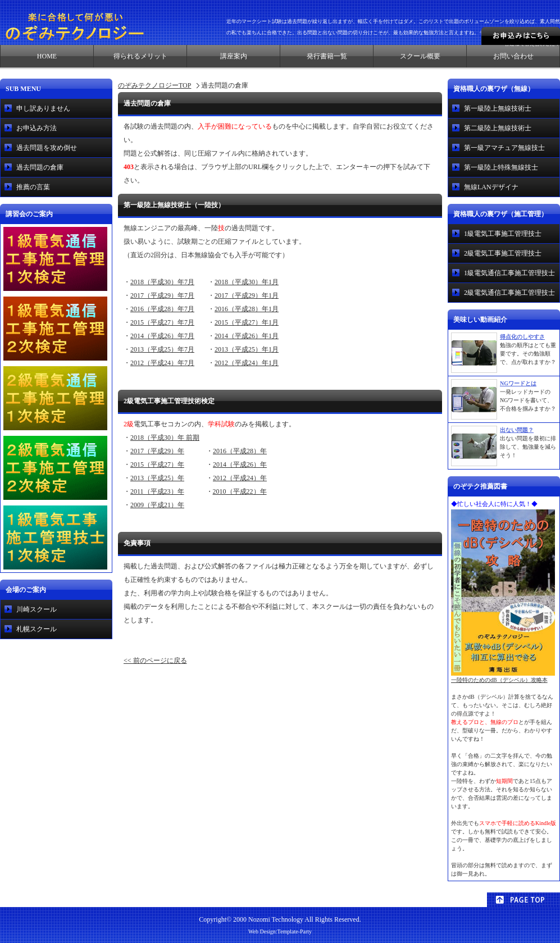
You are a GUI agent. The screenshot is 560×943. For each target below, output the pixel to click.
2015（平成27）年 (157, 464)
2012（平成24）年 (240, 478)
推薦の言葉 (33, 187)
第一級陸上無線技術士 (498, 108)
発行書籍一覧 (327, 56)
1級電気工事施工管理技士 (503, 234)
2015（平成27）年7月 (162, 322)
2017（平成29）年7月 (162, 295)
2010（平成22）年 (240, 491)
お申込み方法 (37, 128)
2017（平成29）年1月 (247, 295)
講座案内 (234, 56)
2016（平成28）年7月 (162, 309)
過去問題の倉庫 (40, 167)
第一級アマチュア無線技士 (504, 148)
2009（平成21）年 (157, 505)
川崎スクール (37, 609)
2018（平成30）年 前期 (165, 438)
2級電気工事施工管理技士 (503, 253)
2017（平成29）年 (157, 451)
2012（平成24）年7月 (162, 363)
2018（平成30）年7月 (162, 282)
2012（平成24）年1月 (247, 363)
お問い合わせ (513, 56)
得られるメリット (140, 56)
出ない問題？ (517, 430)
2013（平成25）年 (157, 478)
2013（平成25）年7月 (162, 349)
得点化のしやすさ (522, 337)
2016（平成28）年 (240, 451)
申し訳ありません (43, 108)
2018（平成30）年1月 (247, 282)
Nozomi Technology (276, 919)
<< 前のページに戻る (155, 660)
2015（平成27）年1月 (247, 322)
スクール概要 (420, 56)
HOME (47, 56)
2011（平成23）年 (157, 491)
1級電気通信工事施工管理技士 (509, 273)
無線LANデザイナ (491, 187)
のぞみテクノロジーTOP (154, 85)
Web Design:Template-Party (280, 931)
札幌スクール (37, 629)
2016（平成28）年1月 (247, 309)
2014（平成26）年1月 (247, 336)
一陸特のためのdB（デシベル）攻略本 (503, 677)
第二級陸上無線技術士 (498, 128)
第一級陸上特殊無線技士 (501, 167)
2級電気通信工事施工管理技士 (509, 293)
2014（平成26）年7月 (162, 336)
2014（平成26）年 (240, 464)
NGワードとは (518, 383)
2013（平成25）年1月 (247, 349)
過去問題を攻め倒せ (47, 148)
